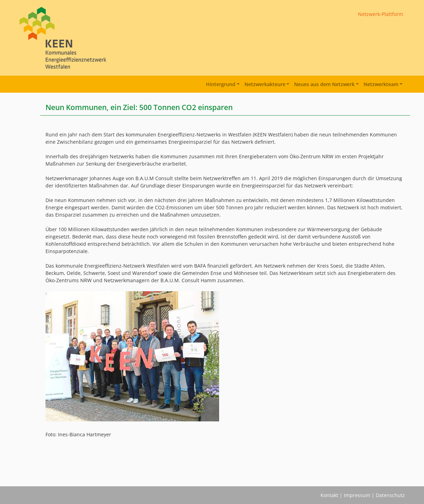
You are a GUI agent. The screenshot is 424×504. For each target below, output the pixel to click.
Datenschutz (390, 495)
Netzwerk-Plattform (381, 14)
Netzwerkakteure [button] (265, 84)
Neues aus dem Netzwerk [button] (324, 84)
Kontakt (329, 495)
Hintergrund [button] (221, 84)
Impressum (357, 495)
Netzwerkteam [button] (381, 84)
